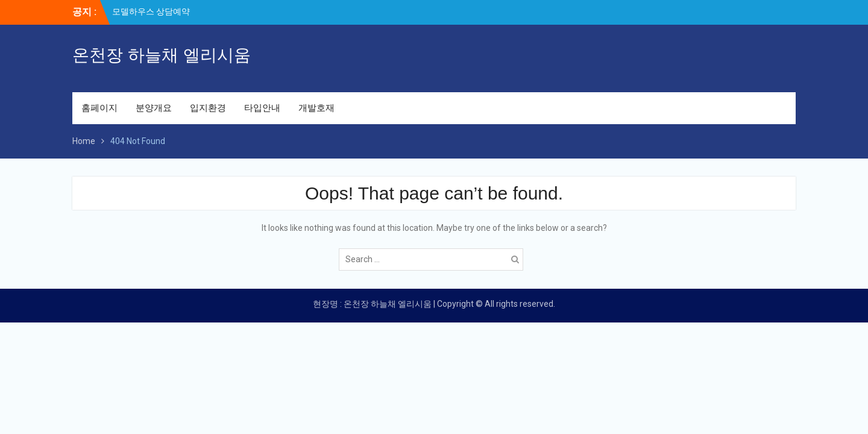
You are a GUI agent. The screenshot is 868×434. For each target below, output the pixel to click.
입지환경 (208, 108)
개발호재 (316, 108)
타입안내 (262, 108)
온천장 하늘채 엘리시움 (162, 55)
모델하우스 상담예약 (151, 11)
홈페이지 (99, 108)
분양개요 (154, 108)
